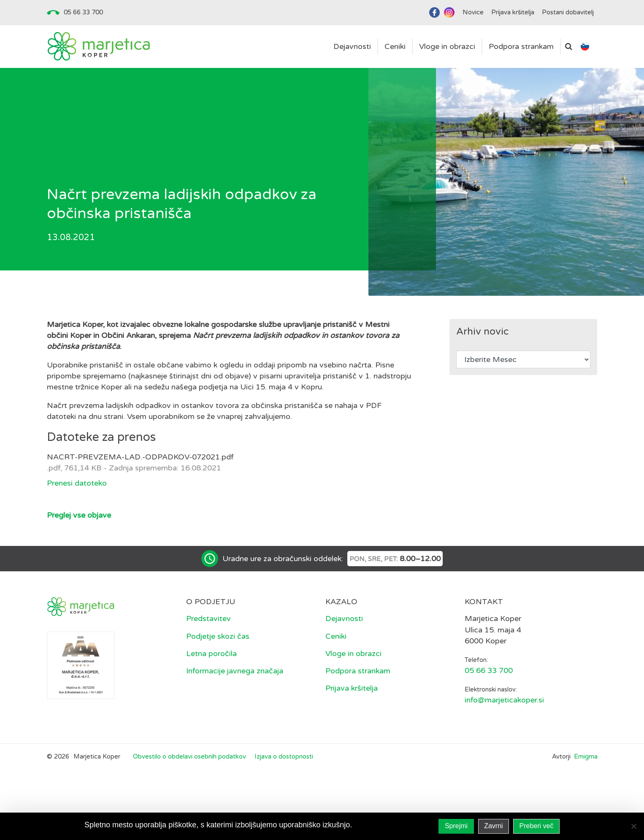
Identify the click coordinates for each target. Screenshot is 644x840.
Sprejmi (456, 826)
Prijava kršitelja (352, 688)
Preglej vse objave (79, 515)
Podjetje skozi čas (218, 636)
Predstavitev (208, 619)
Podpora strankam (358, 671)
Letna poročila (211, 654)
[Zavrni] (633, 826)
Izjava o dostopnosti (284, 756)
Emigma (586, 756)
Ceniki (336, 636)
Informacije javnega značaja (235, 671)
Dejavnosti (344, 619)
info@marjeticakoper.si (504, 700)
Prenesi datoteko (77, 483)
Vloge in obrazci (353, 654)
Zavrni (493, 826)
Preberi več (537, 826)
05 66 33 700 (83, 12)
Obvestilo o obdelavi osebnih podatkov (189, 756)
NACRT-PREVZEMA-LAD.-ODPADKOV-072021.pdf (140, 457)
